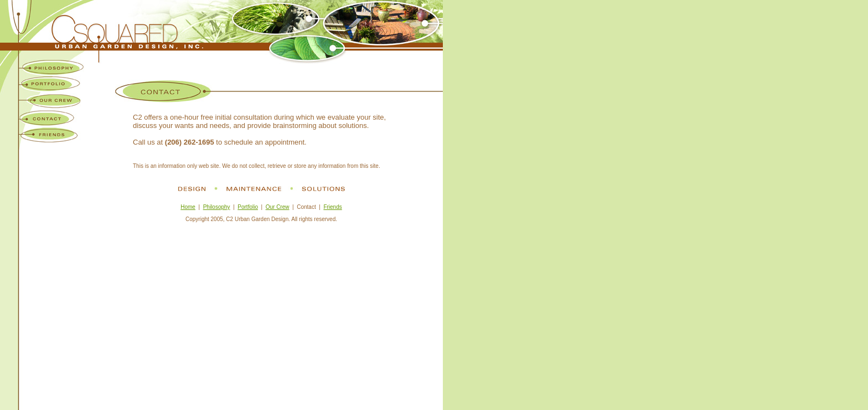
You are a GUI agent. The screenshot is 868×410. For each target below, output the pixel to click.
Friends (332, 207)
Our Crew (278, 207)
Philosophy (217, 207)
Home (188, 207)
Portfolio (248, 207)
